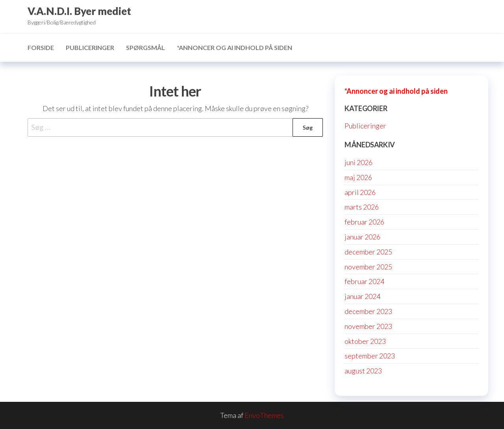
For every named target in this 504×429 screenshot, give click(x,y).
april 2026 (360, 192)
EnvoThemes (264, 415)
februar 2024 (364, 281)
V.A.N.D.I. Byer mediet (79, 11)
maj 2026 (358, 177)
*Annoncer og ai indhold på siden (234, 47)
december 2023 (368, 311)
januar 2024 (362, 296)
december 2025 (368, 252)
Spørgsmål (145, 47)
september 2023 (370, 356)
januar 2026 (362, 237)
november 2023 (368, 326)
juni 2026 (359, 162)
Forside (41, 47)
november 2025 (368, 267)
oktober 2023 (365, 341)
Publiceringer (90, 47)
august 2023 (363, 371)
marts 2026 (362, 207)
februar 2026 (364, 222)
